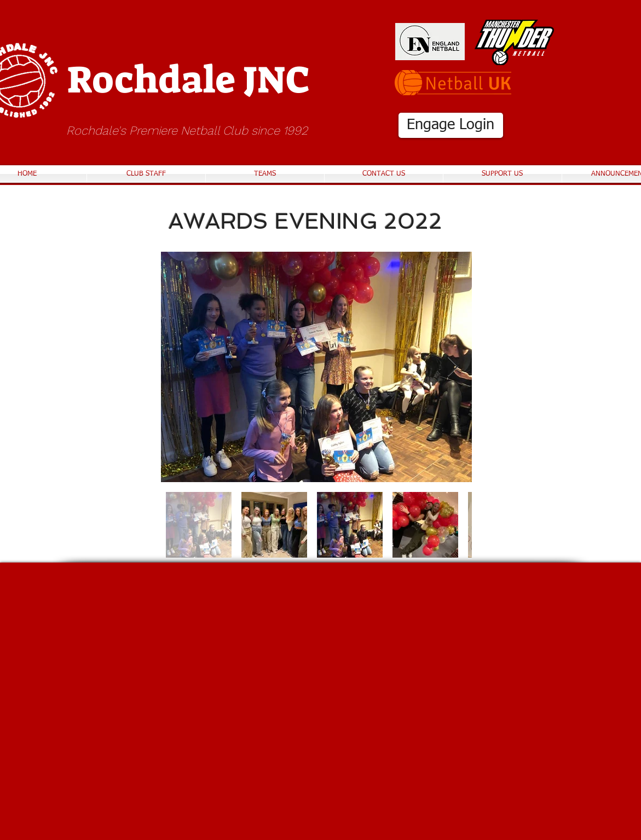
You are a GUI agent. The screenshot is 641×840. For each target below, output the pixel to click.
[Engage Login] (451, 125)
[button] (265, 174)
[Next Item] (453, 367)
